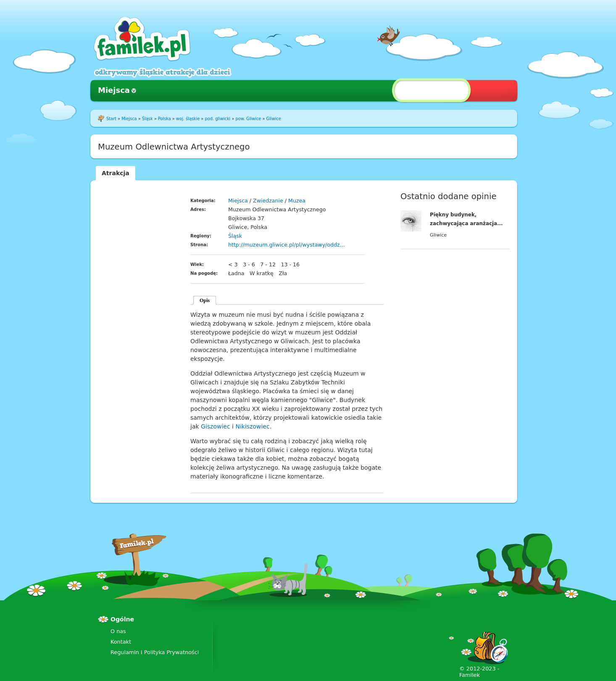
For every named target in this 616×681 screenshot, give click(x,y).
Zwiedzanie (268, 201)
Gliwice (274, 119)
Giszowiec (216, 426)
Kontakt (121, 642)
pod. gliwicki (217, 119)
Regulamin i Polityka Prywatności (155, 652)
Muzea (297, 201)
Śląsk (147, 119)
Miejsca (114, 90)
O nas (118, 631)
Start (111, 119)
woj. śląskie (188, 119)
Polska (165, 119)
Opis (205, 300)
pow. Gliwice (249, 119)
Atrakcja (116, 173)
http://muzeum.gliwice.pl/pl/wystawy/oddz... (287, 245)
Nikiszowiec (252, 426)
